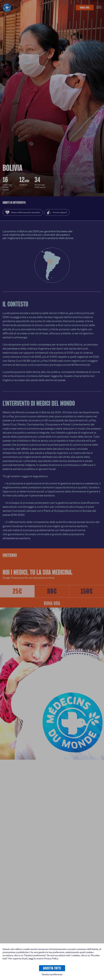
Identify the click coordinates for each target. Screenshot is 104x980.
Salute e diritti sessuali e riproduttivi (23, 212)
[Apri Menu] (99, 7)
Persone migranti (57, 212)
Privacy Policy (51, 958)
